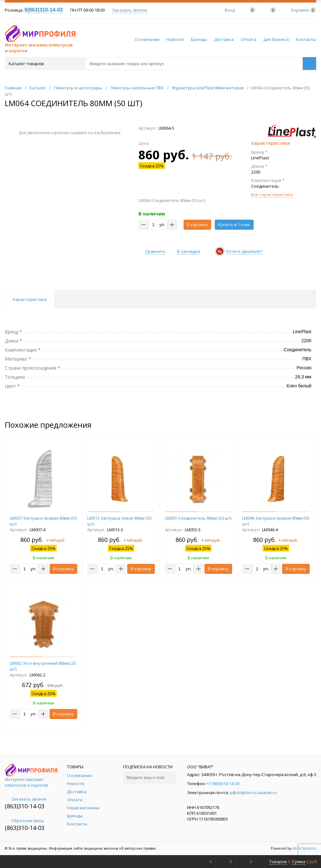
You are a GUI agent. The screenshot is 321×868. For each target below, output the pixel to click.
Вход (230, 10)
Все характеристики (272, 195)
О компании (147, 39)
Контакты (306, 39)
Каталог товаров (45, 64)
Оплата (249, 39)
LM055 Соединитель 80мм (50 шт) (198, 518)
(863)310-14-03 (25, 806)
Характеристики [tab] (30, 299)
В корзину (197, 224)
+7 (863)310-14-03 (223, 783)
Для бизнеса (276, 39)
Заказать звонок (130, 10)
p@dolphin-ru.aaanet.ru (253, 793)
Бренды (199, 39)
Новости (175, 39)
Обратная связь (25, 821)
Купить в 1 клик (234, 224)
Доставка (224, 39)
